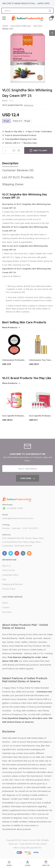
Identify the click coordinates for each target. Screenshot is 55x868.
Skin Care (38, 26)
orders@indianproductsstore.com (18, 518)
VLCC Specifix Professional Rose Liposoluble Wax (24, 416)
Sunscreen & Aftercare (21, 26)
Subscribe (26, 478)
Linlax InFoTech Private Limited (33, 844)
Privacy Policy (9, 589)
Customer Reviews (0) (18, 170)
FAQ (4, 579)
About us (6, 566)
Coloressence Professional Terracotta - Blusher (23, 360)
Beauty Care (8, 29)
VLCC (12, 101)
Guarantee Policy (10, 575)
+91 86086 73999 (12, 508)
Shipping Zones (13, 184)
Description (10, 163)
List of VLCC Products (18, 177)
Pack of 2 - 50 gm (22, 121)
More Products (10, 327)
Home (5, 26)
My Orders (7, 612)
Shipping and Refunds (12, 584)
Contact (6, 607)
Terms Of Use (9, 570)
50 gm (6, 121)
